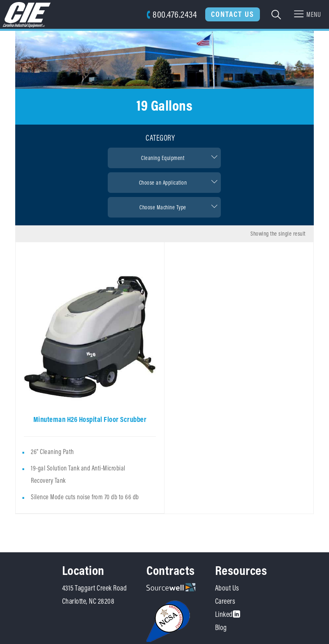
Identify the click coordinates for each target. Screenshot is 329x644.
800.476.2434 (172, 14)
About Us (227, 588)
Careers (225, 601)
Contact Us (233, 14)
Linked (228, 614)
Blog (221, 627)
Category (160, 138)
